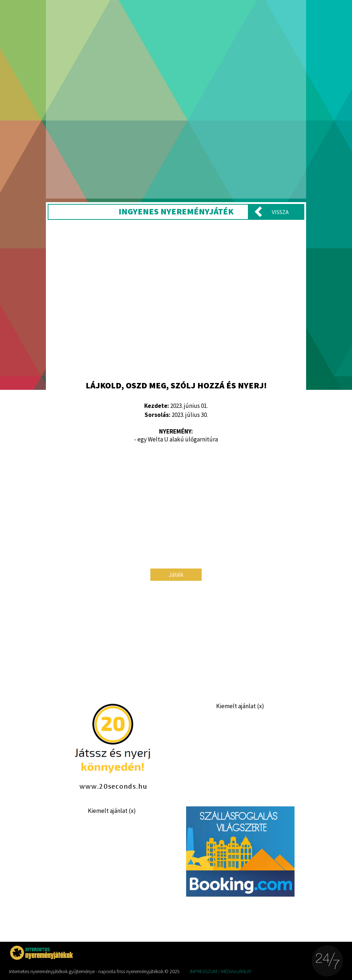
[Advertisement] (176, 299)
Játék (176, 575)
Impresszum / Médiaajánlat (221, 971)
